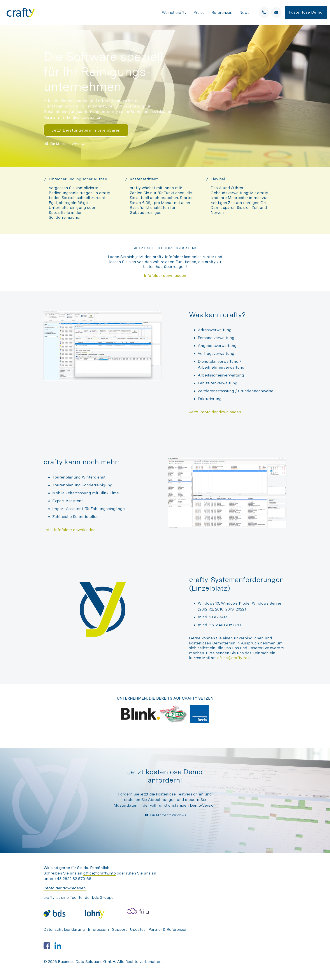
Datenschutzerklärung (64, 929)
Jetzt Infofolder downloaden (215, 412)
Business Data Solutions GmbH (87, 962)
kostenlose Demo (306, 12)
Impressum (98, 929)
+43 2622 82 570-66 (73, 879)
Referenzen (222, 12)
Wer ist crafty (174, 12)
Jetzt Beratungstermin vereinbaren (86, 130)
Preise (199, 12)
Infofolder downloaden (165, 275)
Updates (138, 929)
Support (119, 929)
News (244, 12)
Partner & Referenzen (168, 929)
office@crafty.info (233, 658)
